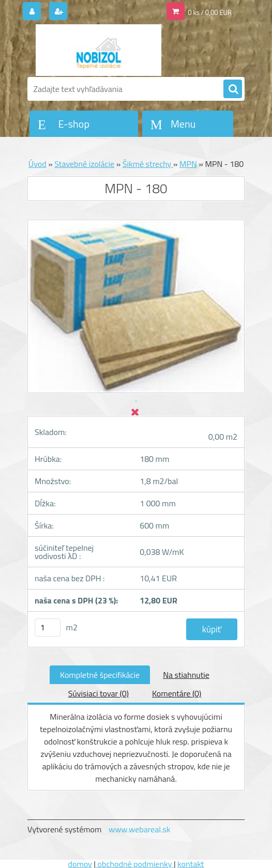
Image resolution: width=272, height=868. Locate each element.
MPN (188, 164)
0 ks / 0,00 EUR (210, 12)
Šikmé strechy (148, 164)
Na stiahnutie (186, 675)
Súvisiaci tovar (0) (99, 693)
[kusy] (48, 627)
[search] (233, 89)
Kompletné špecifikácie (100, 675)
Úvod (37, 164)
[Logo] (99, 50)
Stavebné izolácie (84, 164)
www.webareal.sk (140, 829)
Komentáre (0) (177, 693)
